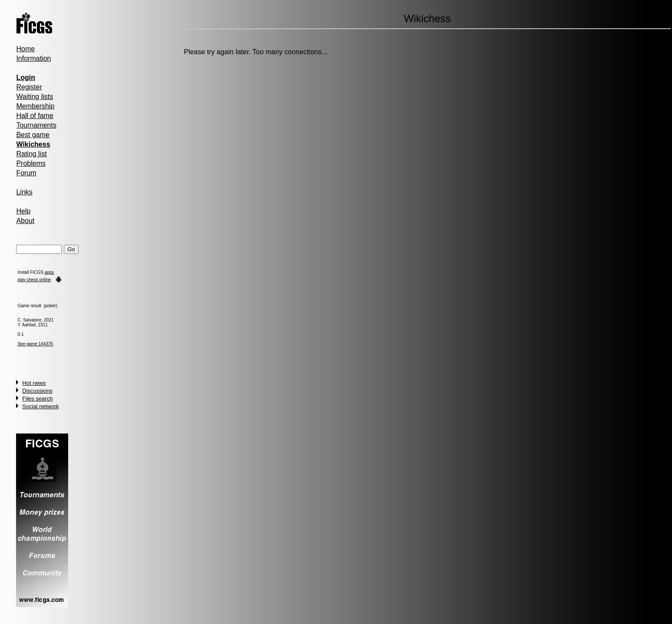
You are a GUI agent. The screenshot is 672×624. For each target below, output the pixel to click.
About (25, 221)
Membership (35, 106)
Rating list (31, 154)
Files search (37, 399)
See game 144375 (35, 344)
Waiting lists (35, 97)
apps (49, 272)
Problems (31, 163)
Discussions (37, 391)
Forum (26, 173)
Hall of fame (35, 116)
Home (25, 49)
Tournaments (36, 125)
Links (24, 192)
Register (29, 87)
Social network (41, 406)
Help (23, 211)
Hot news (34, 383)
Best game (33, 135)
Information (33, 58)
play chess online (34, 280)
